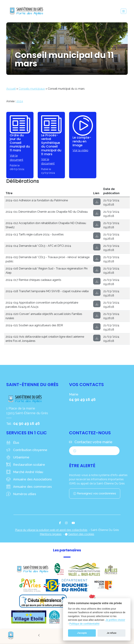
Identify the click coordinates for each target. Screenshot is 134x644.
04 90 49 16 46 (27, 423)
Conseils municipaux (32, 89)
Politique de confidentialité (84, 624)
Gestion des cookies (81, 534)
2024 (20, 101)
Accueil (11, 89)
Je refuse (112, 633)
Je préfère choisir (115, 620)
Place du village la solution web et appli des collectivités (51, 530)
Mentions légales (51, 534)
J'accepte (82, 633)
